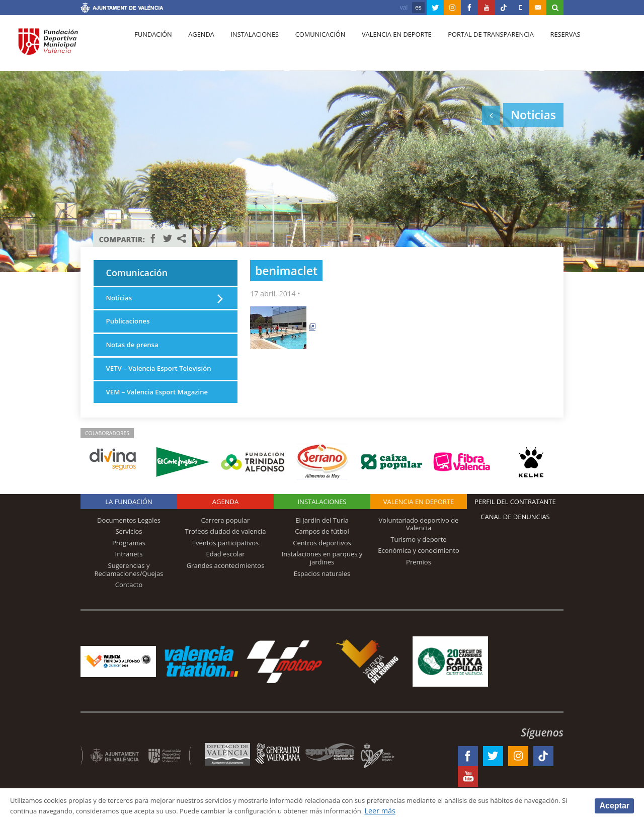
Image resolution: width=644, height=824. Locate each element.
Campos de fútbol (322, 550)
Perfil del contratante (515, 521)
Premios (419, 581)
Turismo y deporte (418, 558)
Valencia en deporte (385, 46)
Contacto (129, 604)
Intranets (129, 573)
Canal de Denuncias (515, 536)
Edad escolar (225, 573)
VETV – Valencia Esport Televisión (145, 381)
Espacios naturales (322, 593)
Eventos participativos (226, 562)
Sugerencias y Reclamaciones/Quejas (129, 589)
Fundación (152, 46)
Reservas (548, 46)
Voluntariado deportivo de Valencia (419, 543)
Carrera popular (226, 539)
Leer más (466, 811)
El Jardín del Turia (322, 539)
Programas (129, 562)
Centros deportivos (322, 562)
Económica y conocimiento (419, 569)
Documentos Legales (129, 539)
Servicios (129, 550)
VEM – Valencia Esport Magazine (162, 411)
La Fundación (129, 521)
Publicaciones (130, 326)
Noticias (120, 302)
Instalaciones (248, 46)
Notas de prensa (135, 351)
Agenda (197, 46)
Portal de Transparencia (476, 46)
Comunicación (311, 46)
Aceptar (614, 805)
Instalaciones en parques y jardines (322, 577)
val (404, 8)
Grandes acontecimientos (226, 585)
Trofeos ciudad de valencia (226, 550)
